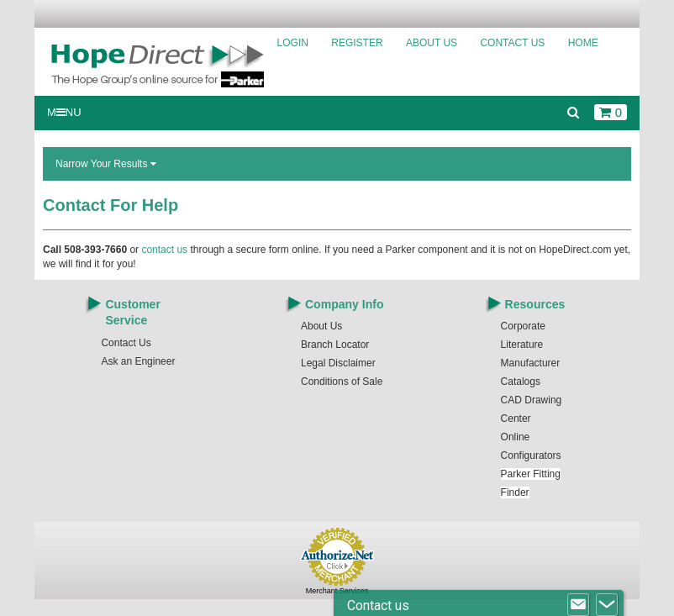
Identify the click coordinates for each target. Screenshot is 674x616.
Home (583, 43)
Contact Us (512, 43)
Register (357, 43)
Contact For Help (111, 205)
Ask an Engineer (138, 361)
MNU (64, 112)
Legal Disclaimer (338, 363)
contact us (164, 250)
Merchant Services (337, 591)
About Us (432, 43)
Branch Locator (335, 345)
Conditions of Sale (342, 382)
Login (293, 43)
